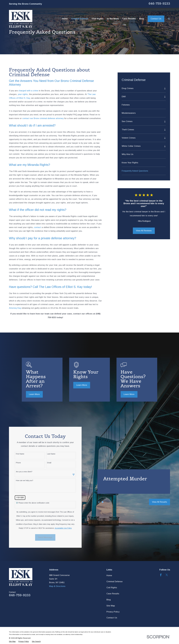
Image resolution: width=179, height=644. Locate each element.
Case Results (113, 594)
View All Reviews (144, 231)
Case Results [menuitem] (129, 19)
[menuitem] (142, 88)
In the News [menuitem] (113, 19)
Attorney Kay (15, 308)
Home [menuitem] (65, 19)
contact (37, 227)
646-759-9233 (159, 4)
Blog (109, 600)
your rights (23, 94)
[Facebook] (161, 575)
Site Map (111, 606)
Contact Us (156, 19)
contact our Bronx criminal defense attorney (43, 118)
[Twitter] (167, 575)
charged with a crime (28, 91)
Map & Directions (57, 586)
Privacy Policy (113, 612)
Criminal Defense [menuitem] (80, 19)
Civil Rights (112, 588)
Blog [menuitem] (142, 19)
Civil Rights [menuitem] (98, 19)
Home (109, 575)
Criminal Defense (115, 582)
